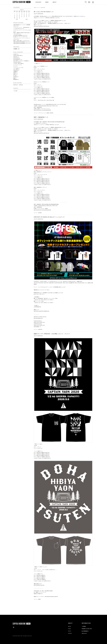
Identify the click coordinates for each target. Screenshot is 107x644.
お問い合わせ (84, 633)
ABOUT (55, 2)
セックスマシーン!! (17, 65)
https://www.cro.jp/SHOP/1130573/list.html (41, 26)
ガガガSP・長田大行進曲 (18, 64)
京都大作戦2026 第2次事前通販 (19, 42)
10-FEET (15, 54)
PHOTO (70, 631)
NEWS (47, 2)
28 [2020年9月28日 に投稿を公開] (15, 18)
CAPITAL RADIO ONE (17, 56)
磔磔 (14, 78)
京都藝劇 (15, 71)
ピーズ (15, 66)
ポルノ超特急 (16, 69)
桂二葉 (15, 75)
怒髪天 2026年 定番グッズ (19, 41)
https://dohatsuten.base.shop (39, 585)
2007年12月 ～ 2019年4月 (18, 85)
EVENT (70, 629)
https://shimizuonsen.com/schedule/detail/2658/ (42, 210)
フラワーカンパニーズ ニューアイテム (21, 30)
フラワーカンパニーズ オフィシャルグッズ (22, 38)
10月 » (27, 19)
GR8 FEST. (40, 329)
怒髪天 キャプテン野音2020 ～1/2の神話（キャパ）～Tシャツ (52, 334)
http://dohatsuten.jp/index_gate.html (51, 597)
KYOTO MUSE (16, 58)
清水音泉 (51, 113)
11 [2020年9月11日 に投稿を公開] (24, 14)
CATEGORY (39, 2)
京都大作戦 (15, 70)
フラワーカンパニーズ (42, 113)
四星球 (15, 73)
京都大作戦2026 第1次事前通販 (19, 43)
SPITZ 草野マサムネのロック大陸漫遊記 (21, 61)
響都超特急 (15, 79)
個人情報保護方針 (85, 631)
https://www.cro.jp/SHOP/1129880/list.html (41, 311)
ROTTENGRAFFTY (17, 60)
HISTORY (70, 633)
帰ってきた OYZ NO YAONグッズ (44, 12)
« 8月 (17, 19)
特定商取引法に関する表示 (87, 629)
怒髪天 (48, 113)
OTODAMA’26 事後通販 (18, 35)
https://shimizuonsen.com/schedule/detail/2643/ (42, 110)
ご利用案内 (84, 626)
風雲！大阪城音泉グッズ (41, 117)
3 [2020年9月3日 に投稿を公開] (22, 13)
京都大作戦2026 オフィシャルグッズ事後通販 (22, 25)
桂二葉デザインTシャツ (18, 37)
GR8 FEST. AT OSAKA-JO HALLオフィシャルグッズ (49, 217)
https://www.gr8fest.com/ (38, 318)
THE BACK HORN (17, 62)
